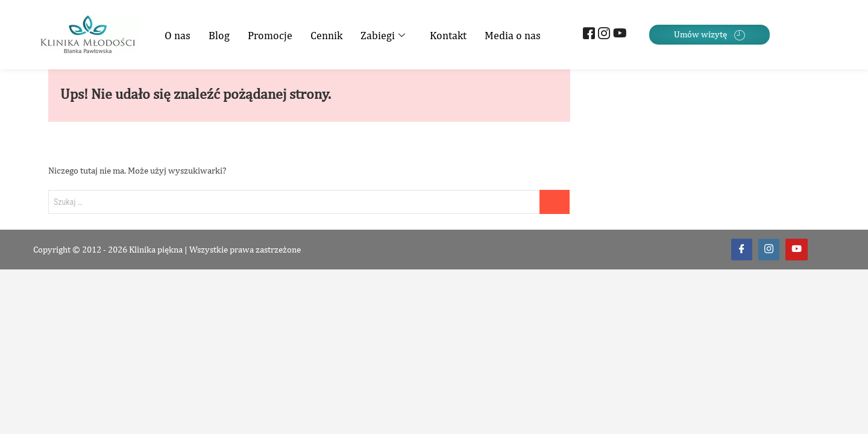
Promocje (270, 35)
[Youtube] (618, 35)
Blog (219, 35)
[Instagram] (602, 35)
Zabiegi (384, 35)
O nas (178, 35)
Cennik (326, 35)
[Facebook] (587, 35)
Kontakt (448, 35)
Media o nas (513, 35)
